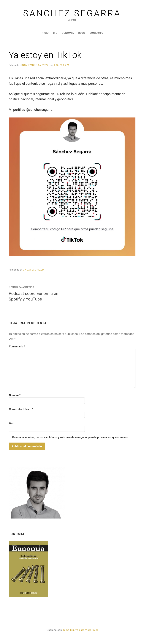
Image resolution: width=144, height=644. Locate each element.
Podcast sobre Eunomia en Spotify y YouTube (38, 293)
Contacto (96, 33)
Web (12, 423)
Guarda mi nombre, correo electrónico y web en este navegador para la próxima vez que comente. (70, 437)
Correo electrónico (21, 409)
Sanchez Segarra (72, 13)
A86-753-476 (62, 65)
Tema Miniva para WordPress (80, 630)
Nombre (15, 395)
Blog (82, 33)
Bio (55, 33)
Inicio (45, 33)
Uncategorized (33, 270)
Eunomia (68, 33)
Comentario (17, 347)
